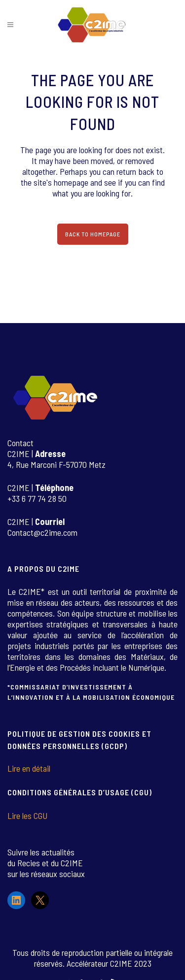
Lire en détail (29, 768)
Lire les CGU (27, 816)
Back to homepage (93, 234)
